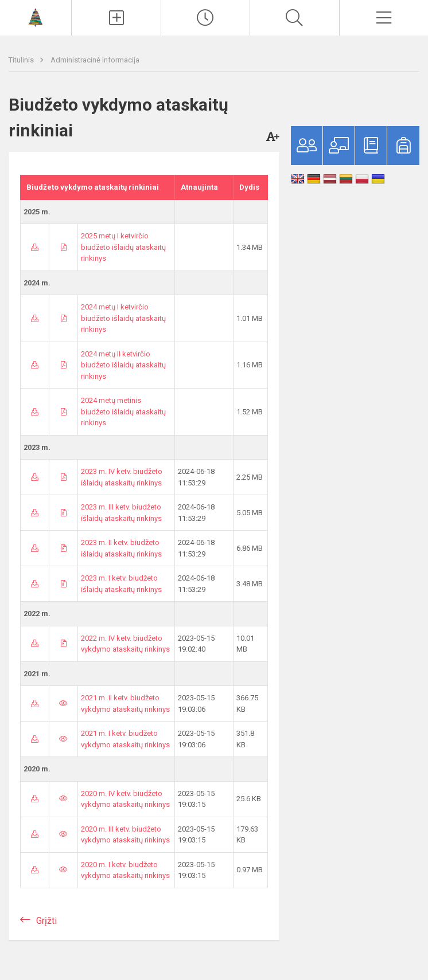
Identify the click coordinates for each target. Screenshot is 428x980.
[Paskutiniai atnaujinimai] (205, 18)
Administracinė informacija (95, 60)
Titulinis (22, 60)
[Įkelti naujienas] (116, 18)
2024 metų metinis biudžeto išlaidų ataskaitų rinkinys (123, 411)
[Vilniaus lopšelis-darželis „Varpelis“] (36, 16)
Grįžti (46, 921)
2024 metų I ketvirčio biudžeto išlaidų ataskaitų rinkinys (123, 318)
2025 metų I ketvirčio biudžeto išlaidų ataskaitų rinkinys (123, 247)
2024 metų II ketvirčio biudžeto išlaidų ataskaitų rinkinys (123, 365)
